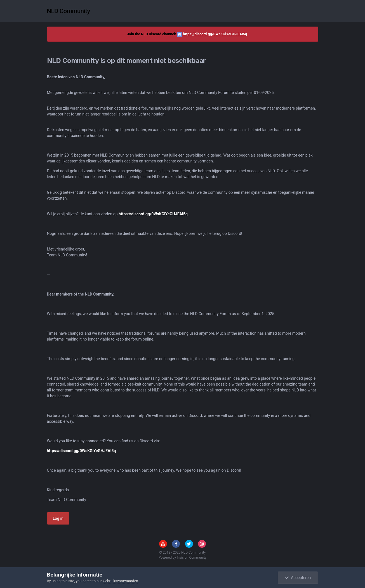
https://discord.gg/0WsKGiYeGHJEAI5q (215, 34)
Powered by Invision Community (182, 558)
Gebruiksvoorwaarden (121, 581)
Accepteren (298, 578)
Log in (58, 518)
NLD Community (69, 11)
